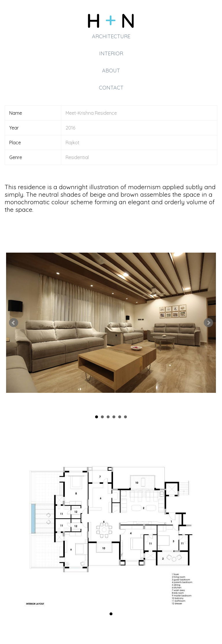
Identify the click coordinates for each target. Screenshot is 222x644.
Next (208, 323)
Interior (111, 53)
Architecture (111, 36)
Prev (14, 323)
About (111, 71)
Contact (111, 88)
